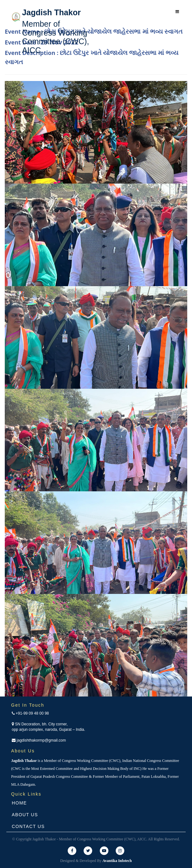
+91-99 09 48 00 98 (30, 713)
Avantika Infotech (117, 861)
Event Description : (92, 57)
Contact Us (28, 826)
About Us (25, 815)
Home (19, 803)
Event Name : (94, 31)
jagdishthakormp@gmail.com (39, 740)
